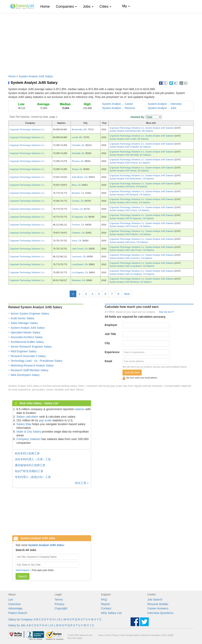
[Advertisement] (101, 42)
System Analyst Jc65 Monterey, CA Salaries (130, 282)
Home (46, 6)
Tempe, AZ (77, 169)
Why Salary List (111, 613)
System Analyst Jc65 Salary (36, 76)
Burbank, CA (78, 193)
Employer (111, 325)
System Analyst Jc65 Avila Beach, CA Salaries (132, 179)
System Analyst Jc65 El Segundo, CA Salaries (132, 218)
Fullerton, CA (78, 233)
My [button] (126, 6)
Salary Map (24, 424)
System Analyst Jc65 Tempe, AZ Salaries (129, 171)
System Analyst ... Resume (118, 108)
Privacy (59, 604)
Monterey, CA (78, 280)
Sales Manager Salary (24, 323)
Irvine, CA (77, 241)
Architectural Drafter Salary (27, 342)
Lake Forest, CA (80, 249)
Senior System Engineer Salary (30, 314)
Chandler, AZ (78, 145)
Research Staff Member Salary (29, 370)
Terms (59, 599)
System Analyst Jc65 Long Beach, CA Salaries (132, 266)
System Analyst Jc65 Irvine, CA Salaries (129, 242)
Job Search (155, 599)
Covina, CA (77, 209)
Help (122, 635)
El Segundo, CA (79, 217)
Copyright (61, 608)
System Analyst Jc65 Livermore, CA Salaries (131, 258)
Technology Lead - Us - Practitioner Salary (36, 361)
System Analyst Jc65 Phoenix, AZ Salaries (130, 163)
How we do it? (166, 312)
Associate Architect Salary (27, 337)
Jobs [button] (88, 6)
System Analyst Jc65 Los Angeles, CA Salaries (132, 274)
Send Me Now (132, 373)
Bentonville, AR (79, 129)
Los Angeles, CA (80, 272)
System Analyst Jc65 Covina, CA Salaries (129, 210)
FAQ (104, 599)
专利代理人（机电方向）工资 (33, 477)
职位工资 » (82, 483)
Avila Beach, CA (80, 177)
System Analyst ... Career (118, 104)
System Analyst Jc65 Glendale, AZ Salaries (130, 155)
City (107, 343)
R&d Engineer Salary (24, 351)
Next (127, 294)
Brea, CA (76, 185)
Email (108, 361)
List (11, 599)
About (101, 635)
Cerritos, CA (78, 201)
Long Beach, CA (80, 264)
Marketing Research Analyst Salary (32, 365)
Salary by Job (17, 625)
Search (22, 576)
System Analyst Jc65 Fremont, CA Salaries (130, 226)
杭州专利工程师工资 (27, 453)
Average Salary (132, 635)
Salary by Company (20, 619)
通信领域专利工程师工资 (30, 465)
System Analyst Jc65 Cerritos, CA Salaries (130, 202)
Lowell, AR (77, 137)
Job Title (110, 334)
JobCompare (22, 570)
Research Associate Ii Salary (28, 356)
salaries (79, 409)
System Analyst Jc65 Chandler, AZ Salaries (130, 147)
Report (105, 604)
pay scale (45, 420)
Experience (112, 352)
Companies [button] (66, 6)
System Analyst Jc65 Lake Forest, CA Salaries (132, 250)
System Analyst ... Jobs (162, 108)
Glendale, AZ (78, 153)
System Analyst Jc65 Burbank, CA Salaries (130, 195)
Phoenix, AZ (78, 161)
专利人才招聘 (167, 635)
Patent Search (18, 613)
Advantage (15, 608)
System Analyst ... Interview (165, 104)
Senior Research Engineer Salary (31, 347)
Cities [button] (105, 6)
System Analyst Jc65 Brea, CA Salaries (128, 186)
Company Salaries (29, 439)
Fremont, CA (78, 225)
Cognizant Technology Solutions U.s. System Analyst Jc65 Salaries (142, 128)
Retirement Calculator (150, 635)
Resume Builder (158, 604)
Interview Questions (160, 613)
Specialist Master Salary (25, 332)
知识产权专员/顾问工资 (29, 471)
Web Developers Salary (25, 375)
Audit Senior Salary (22, 318)
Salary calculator (27, 417)
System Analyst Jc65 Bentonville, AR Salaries (131, 131)
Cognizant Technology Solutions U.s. (27, 129)
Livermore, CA (79, 256)
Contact (106, 608)
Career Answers (158, 608)
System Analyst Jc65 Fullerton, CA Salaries (130, 234)
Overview (14, 604)
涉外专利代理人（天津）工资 (33, 459)
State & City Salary (29, 431)
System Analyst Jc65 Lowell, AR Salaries (129, 139)
